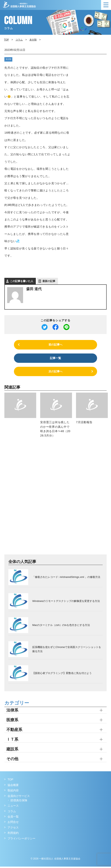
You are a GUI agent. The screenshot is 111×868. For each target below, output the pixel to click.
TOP (10, 781)
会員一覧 (13, 818)
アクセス (13, 829)
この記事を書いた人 (22, 281)
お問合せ (13, 823)
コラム (19, 40)
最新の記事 (49, 281)
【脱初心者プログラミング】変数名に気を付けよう (62, 674)
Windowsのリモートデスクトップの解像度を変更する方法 (66, 602)
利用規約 (13, 834)
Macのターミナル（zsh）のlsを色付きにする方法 (61, 626)
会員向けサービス (19, 797)
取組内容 (13, 792)
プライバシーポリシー (21, 840)
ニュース (13, 807)
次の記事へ (55, 373)
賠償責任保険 (19, 802)
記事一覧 (55, 359)
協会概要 (13, 786)
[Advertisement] (47, 500)
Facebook (7, 848)
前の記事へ (55, 345)
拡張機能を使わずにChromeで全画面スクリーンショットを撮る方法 (67, 650)
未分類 (8, 59)
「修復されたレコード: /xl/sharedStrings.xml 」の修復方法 (66, 578)
